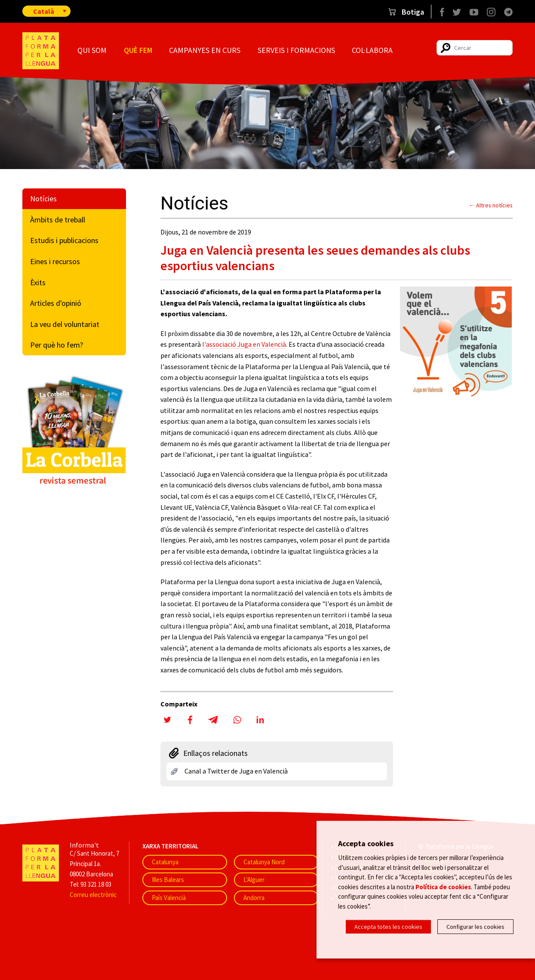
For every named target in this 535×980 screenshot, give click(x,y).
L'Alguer (254, 880)
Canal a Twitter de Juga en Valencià (236, 771)
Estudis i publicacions (64, 240)
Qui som (92, 50)
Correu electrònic (93, 895)
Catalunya (165, 862)
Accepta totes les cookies (388, 927)
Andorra (254, 898)
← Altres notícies (491, 205)
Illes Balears (168, 880)
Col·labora (372, 50)
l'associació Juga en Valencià (244, 344)
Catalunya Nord (264, 862)
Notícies (43, 199)
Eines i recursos (55, 261)
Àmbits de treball (58, 220)
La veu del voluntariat (65, 324)
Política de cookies (443, 886)
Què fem (138, 50)
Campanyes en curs (205, 50)
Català (44, 11)
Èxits (38, 282)
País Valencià (169, 898)
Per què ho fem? (57, 345)
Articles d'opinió (56, 303)
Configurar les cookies (475, 927)
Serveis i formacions (296, 50)
